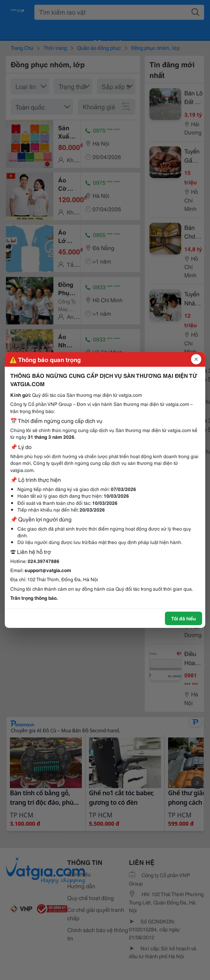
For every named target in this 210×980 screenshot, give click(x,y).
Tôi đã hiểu (184, 618)
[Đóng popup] (196, 359)
